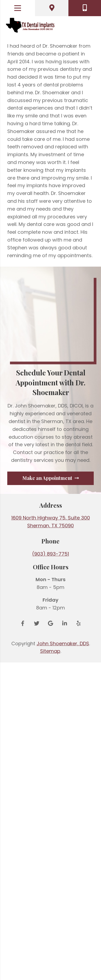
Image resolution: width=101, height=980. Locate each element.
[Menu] (18, 8)
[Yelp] (79, 941)
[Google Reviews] (51, 941)
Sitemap (50, 969)
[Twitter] (37, 941)
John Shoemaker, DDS (63, 961)
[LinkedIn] (65, 941)
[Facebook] (23, 941)
